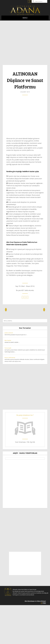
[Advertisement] (19, 42)
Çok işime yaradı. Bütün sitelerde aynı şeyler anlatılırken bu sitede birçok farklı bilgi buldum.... (25, 350)
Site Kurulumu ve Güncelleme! (35, 602)
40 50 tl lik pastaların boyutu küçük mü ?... (25, 334)
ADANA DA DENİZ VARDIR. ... (25, 341)
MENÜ (25, 18)
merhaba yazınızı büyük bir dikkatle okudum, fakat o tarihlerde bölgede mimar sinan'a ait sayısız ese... (25, 359)
